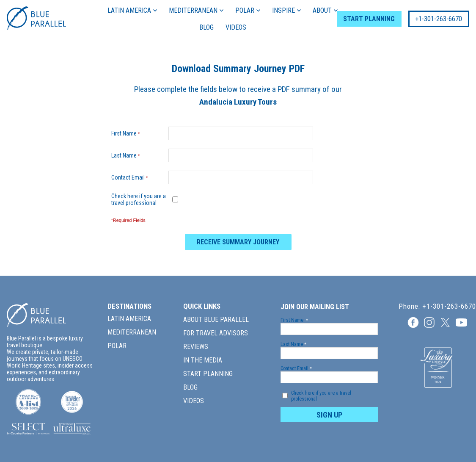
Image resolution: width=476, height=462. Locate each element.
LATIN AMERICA (130, 10)
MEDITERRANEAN (194, 10)
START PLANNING (364, 19)
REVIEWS (196, 347)
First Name (128, 133)
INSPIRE (284, 10)
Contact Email (132, 177)
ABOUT (323, 10)
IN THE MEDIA (203, 360)
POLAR (246, 10)
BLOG (204, 27)
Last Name (128, 155)
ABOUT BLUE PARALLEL (216, 320)
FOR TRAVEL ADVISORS (216, 333)
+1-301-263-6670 (433, 19)
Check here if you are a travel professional (139, 199)
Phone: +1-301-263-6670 (437, 306)
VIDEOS (233, 27)
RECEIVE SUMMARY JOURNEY (238, 242)
